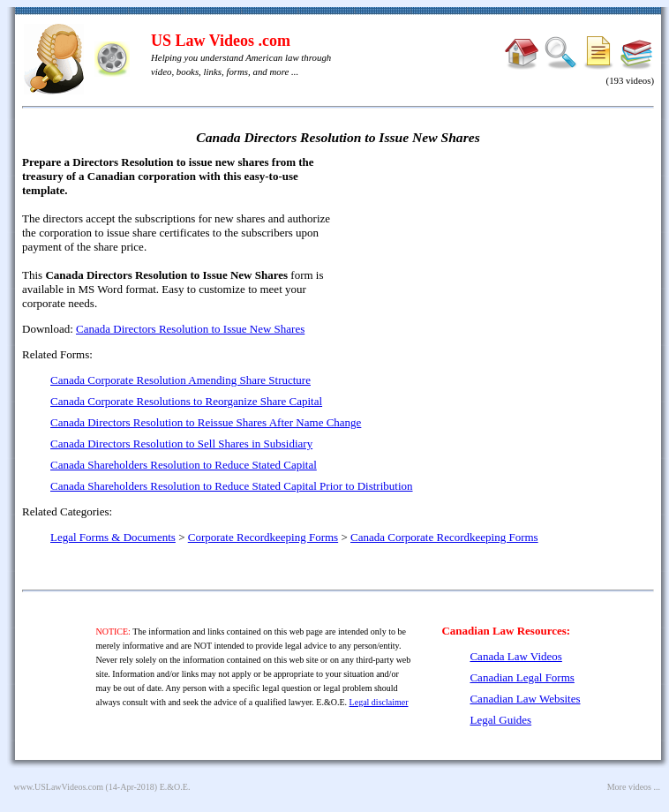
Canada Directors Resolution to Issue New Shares (190, 329)
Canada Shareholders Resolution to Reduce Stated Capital (184, 465)
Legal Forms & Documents (113, 537)
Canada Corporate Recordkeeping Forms (444, 537)
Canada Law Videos (515, 656)
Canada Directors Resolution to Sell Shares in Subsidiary (181, 444)
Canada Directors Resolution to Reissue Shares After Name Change (206, 422)
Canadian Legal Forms (522, 677)
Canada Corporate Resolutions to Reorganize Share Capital (186, 401)
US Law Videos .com (221, 41)
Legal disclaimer (379, 702)
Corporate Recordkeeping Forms (263, 537)
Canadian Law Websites (525, 699)
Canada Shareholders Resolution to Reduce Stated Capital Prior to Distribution (232, 486)
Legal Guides (500, 720)
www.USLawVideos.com (59, 787)
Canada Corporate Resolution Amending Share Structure (180, 380)
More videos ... (634, 787)
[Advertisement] (502, 282)
